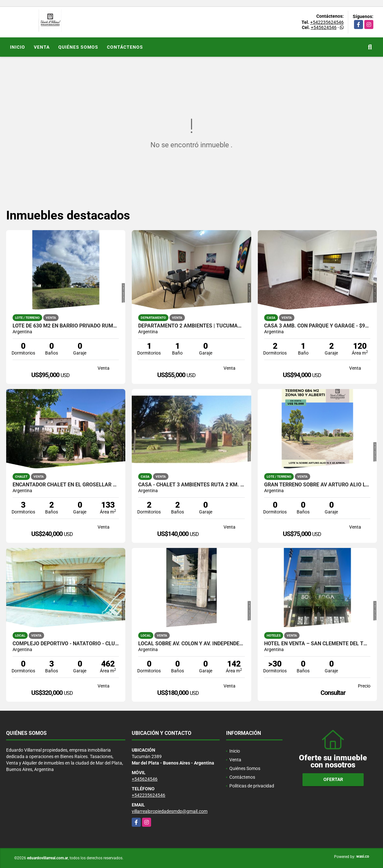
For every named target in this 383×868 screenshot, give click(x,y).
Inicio (18, 47)
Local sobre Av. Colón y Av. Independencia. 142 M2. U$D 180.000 (192, 644)
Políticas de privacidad (252, 786)
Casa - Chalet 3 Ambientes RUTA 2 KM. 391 (192, 485)
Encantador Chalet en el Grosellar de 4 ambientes (66, 485)
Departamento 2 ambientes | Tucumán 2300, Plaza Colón (192, 326)
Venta (42, 47)
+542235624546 (327, 22)
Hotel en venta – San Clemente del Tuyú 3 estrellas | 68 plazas (317, 644)
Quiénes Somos (78, 47)
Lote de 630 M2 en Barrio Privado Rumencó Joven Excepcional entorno (66, 326)
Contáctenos (125, 47)
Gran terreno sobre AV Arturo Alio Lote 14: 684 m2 (317, 485)
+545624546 (324, 27)
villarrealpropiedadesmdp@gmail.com (170, 811)
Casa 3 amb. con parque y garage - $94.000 (317, 326)
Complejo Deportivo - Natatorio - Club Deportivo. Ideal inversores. (66, 644)
